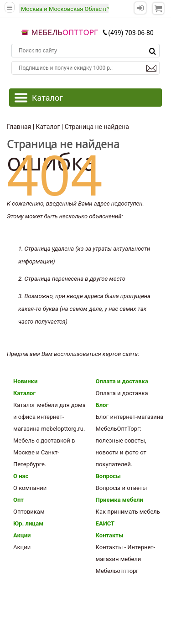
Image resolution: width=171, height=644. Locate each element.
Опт (18, 500)
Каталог (24, 393)
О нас (21, 476)
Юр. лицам (28, 523)
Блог (102, 405)
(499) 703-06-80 (128, 33)
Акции (22, 535)
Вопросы (108, 476)
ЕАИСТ (105, 523)
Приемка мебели (119, 500)
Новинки (25, 381)
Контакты (110, 535)
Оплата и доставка (122, 381)
